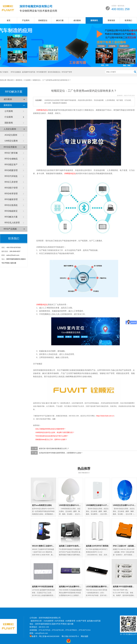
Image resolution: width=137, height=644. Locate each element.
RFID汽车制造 (11, 176)
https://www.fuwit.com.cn (105, 416)
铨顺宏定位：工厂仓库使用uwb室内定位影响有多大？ (52, 80)
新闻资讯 (94, 20)
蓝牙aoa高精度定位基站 (42, 505)
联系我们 (128, 20)
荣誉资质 (111, 20)
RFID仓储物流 (16, 72)
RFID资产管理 (67, 72)
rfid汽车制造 (59, 621)
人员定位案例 (10, 129)
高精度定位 (43, 20)
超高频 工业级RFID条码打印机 (70, 546)
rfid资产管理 (81, 621)
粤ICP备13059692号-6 (70, 636)
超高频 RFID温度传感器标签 (124, 587)
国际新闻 (9, 123)
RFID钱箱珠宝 (11, 211)
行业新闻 (27, 80)
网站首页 (11, 80)
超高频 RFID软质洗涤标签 (43, 587)
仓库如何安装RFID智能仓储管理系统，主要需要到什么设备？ (61, 453)
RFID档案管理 (41, 72)
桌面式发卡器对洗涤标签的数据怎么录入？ (54, 448)
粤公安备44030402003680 (49, 636)
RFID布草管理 (11, 194)
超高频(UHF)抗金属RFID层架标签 (70, 587)
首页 (9, 20)
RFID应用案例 (10, 147)
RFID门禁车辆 (11, 153)
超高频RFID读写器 (29, 72)
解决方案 (60, 20)
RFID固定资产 (11, 165)
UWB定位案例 (11, 141)
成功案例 (77, 20)
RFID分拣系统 (11, 205)
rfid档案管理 (70, 621)
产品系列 (26, 20)
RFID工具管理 (11, 182)
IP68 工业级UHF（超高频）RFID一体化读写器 (124, 546)
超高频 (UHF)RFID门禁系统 (97, 546)
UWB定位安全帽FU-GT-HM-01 (124, 505)
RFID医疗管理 (11, 188)
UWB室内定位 (42, 110)
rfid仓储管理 (48, 621)
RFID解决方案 (11, 217)
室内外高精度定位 (54, 72)
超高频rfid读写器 (94, 621)
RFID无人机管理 (12, 223)
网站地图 (84, 636)
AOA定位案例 (11, 135)
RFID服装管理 (11, 199)
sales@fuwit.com (41, 633)
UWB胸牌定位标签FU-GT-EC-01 (97, 505)
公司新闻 (9, 111)
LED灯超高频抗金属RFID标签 (97, 587)
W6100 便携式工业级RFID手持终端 (43, 546)
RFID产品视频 (10, 229)
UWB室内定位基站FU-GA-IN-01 (70, 505)
